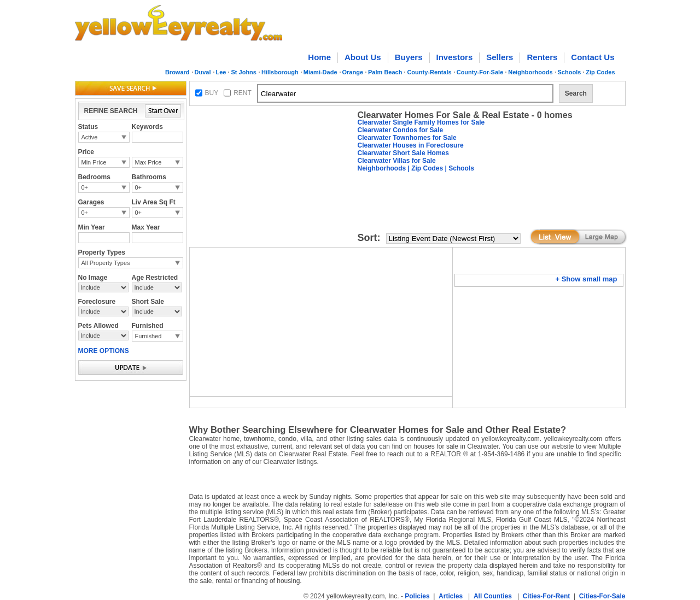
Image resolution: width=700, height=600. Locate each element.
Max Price (148, 162)
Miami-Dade (320, 72)
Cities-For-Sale (602, 596)
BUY (212, 93)
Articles (451, 596)
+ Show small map (586, 279)
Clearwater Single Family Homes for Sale (421, 122)
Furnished (148, 336)
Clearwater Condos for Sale (401, 130)
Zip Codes (600, 72)
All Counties (493, 596)
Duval (203, 72)
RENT (243, 93)
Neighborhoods (530, 72)
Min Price (94, 162)
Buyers (409, 57)
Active (90, 137)
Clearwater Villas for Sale (397, 161)
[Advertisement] (271, 178)
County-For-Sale (480, 72)
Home (319, 57)
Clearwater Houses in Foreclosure (411, 145)
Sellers (500, 57)
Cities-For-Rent (547, 596)
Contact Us (593, 57)
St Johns (243, 72)
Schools (570, 72)
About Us (363, 57)
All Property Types (106, 263)
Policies (417, 596)
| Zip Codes (424, 168)
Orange (353, 72)
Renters (542, 57)
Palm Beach (385, 72)
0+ (85, 187)
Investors (455, 57)
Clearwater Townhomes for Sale (407, 138)
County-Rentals (429, 72)
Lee (221, 72)
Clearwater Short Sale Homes (403, 153)
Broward (177, 72)
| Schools (459, 168)
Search (576, 93)
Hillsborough (280, 72)
